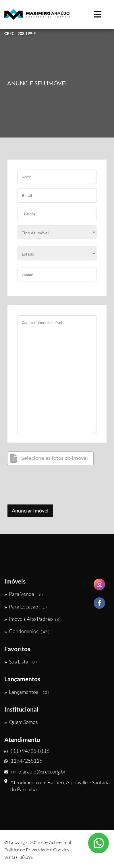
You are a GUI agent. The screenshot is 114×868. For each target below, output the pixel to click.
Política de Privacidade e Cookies (37, 850)
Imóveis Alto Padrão (33, 619)
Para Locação (26, 606)
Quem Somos (21, 722)
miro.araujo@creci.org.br (35, 771)
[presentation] (51, 486)
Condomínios (27, 631)
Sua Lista (21, 661)
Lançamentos (27, 692)
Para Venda (24, 594)
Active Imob (61, 842)
